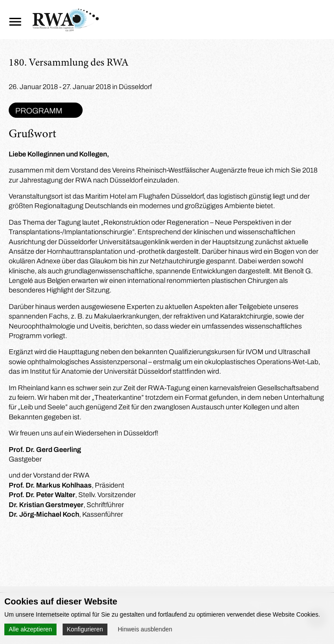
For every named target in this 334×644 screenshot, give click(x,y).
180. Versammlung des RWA (69, 63)
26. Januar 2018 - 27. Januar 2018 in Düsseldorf (80, 87)
